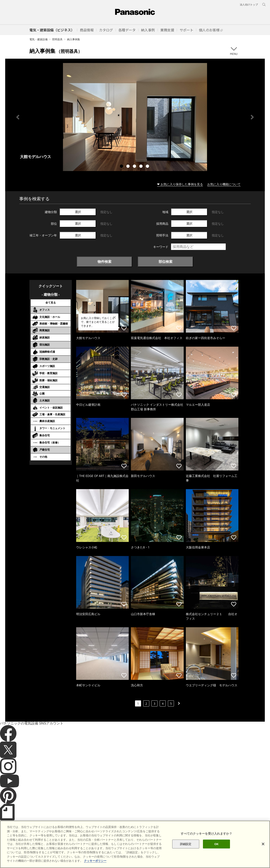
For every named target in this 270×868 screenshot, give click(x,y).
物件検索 (104, 262)
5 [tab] (148, 167)
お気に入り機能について (224, 184)
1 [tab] (122, 167)
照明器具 (57, 39)
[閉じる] (263, 850)
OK (217, 850)
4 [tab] (141, 167)
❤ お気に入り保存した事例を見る (180, 184)
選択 (78, 212)
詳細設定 (186, 850)
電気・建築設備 (39, 39)
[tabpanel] (135, 117)
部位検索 (166, 262)
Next (252, 117)
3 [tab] (135, 167)
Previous (18, 117)
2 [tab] (129, 167)
